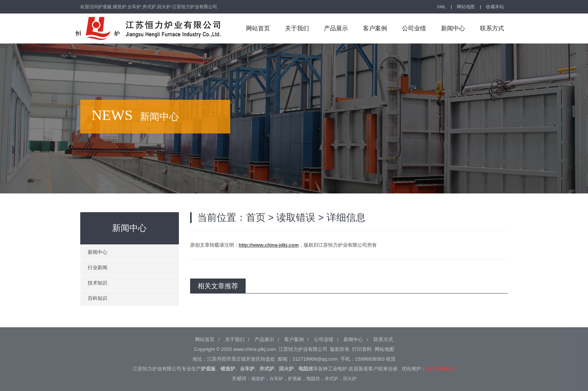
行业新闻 (97, 267)
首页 (256, 217)
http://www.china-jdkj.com (269, 245)
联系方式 (492, 28)
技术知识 (97, 283)
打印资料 (362, 349)
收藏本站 (495, 7)
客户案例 (375, 28)
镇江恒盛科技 (441, 369)
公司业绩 (414, 28)
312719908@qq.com (315, 359)
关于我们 (297, 28)
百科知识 (97, 298)
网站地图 (466, 7)
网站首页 (258, 28)
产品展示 (336, 28)
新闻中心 (453, 28)
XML (441, 7)
